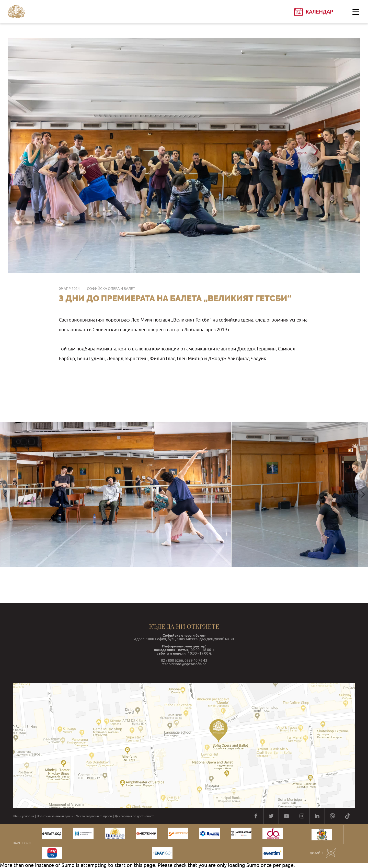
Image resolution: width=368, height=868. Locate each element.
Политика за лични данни (55, 816)
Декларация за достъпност (134, 816)
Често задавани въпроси (94, 816)
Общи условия (23, 816)
